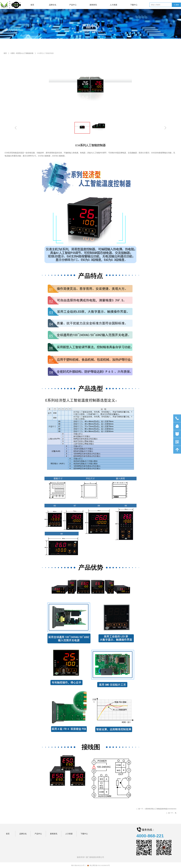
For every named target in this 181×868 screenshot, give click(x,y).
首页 (5, 53)
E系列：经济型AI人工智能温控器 (22, 53)
